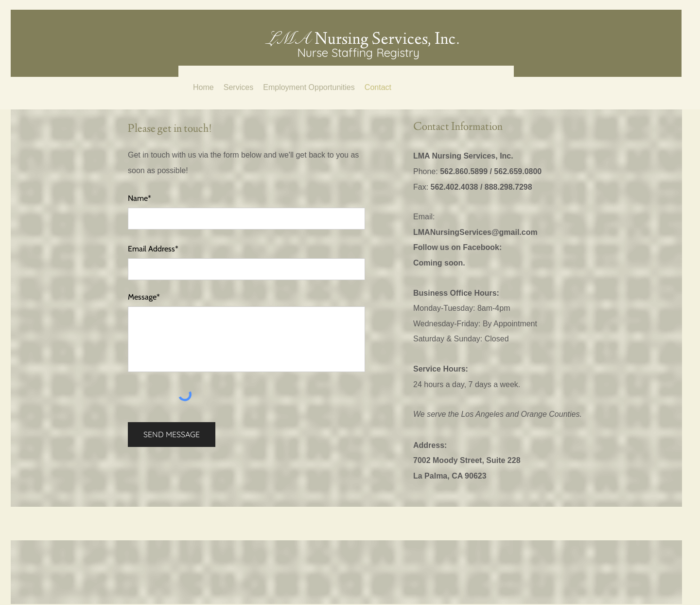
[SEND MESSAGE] (172, 435)
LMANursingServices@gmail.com (475, 232)
